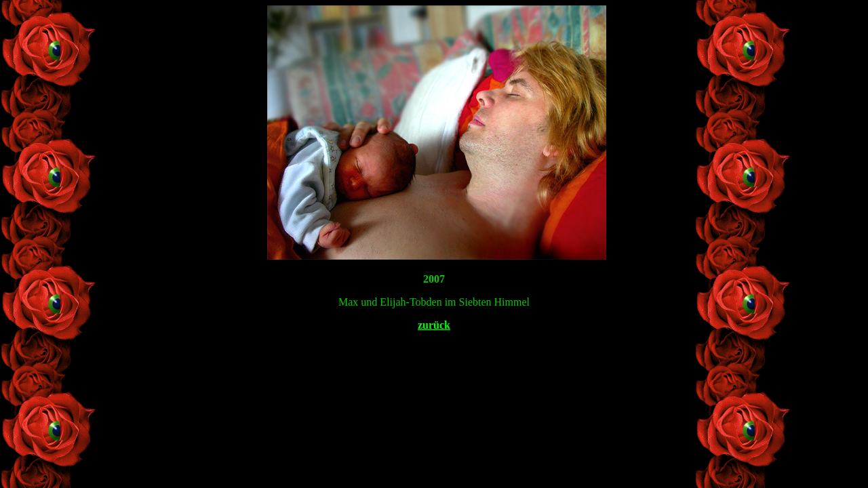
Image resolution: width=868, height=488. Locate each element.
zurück (434, 325)
